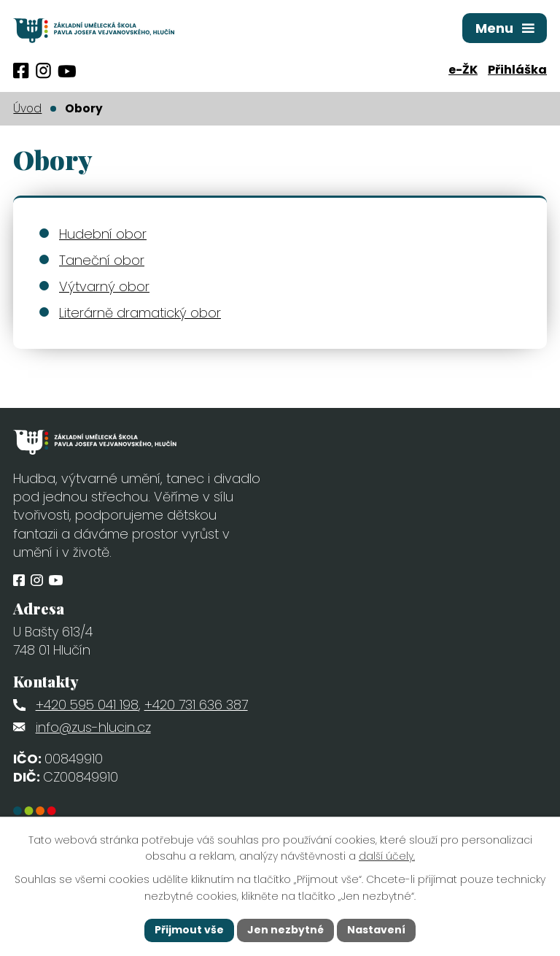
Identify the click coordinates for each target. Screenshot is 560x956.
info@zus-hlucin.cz (93, 727)
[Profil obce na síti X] (67, 71)
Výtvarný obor (104, 286)
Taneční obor (102, 260)
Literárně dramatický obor (140, 313)
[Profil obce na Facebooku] (21, 71)
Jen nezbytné (285, 930)
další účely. (387, 857)
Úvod (27, 108)
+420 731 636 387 (196, 705)
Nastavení (376, 930)
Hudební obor (103, 234)
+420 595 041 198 (87, 705)
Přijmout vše (189, 930)
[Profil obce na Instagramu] (43, 71)
